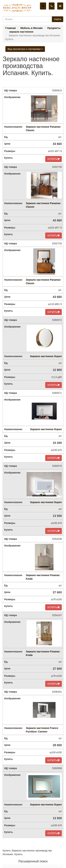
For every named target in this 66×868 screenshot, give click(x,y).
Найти (58, 19)
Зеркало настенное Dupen (46, 356)
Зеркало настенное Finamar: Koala (43, 577)
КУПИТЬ (54, 159)
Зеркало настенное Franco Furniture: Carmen (42, 730)
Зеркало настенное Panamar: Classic (44, 129)
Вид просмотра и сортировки (25, 49)
